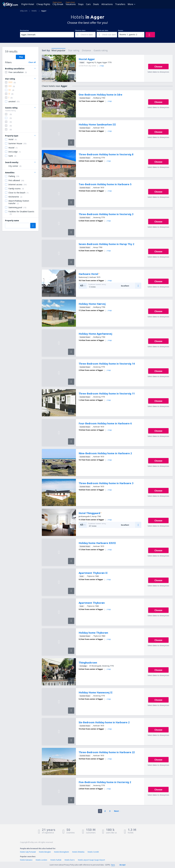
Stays (81, 4)
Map (20, 57)
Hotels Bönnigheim (62, 852)
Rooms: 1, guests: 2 (128, 34)
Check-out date (102, 30)
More (130, 4)
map (101, 66)
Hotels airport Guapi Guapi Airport (91, 860)
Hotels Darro (70, 860)
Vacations (71, 4)
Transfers (120, 4)
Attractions (107, 4)
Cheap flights (43, 4)
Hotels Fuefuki (56, 860)
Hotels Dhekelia (78, 852)
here (113, 865)
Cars (88, 4)
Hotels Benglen (45, 852)
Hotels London (41, 860)
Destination (24, 30)
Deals (96, 4)
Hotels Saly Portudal (28, 852)
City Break (58, 4)
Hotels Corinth (93, 852)
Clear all (32, 62)
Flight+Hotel (28, 4)
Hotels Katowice (26, 860)
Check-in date (80, 30)
